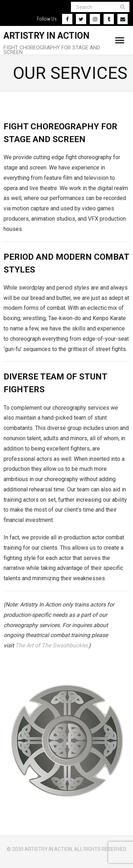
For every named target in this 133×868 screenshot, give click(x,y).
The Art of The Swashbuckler (51, 645)
